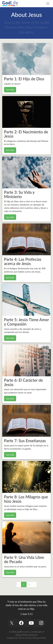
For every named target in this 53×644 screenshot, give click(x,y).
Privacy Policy (40, 638)
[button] (12, 623)
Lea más (10, 89)
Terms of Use (25, 638)
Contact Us (12, 638)
